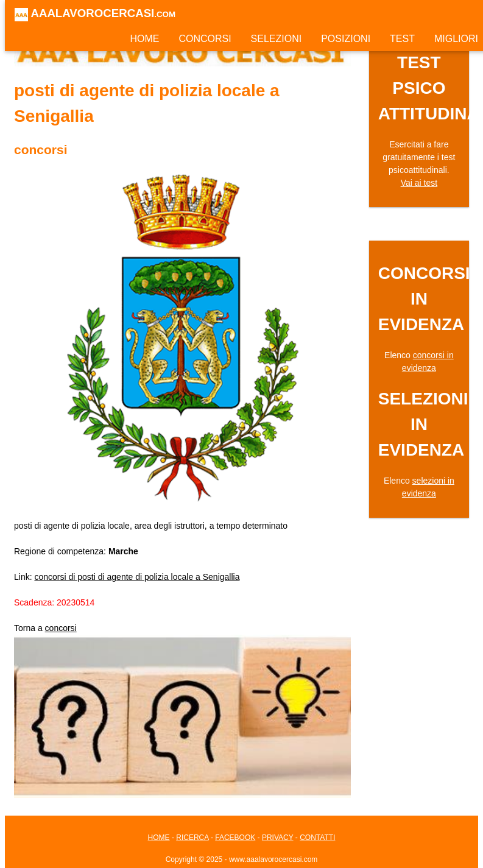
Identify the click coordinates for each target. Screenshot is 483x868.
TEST (402, 39)
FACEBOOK (235, 838)
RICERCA (192, 838)
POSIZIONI (346, 39)
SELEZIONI (277, 39)
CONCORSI (205, 39)
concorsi (61, 628)
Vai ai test (419, 183)
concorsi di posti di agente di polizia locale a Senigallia (137, 577)
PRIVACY (278, 838)
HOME (144, 39)
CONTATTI (317, 838)
